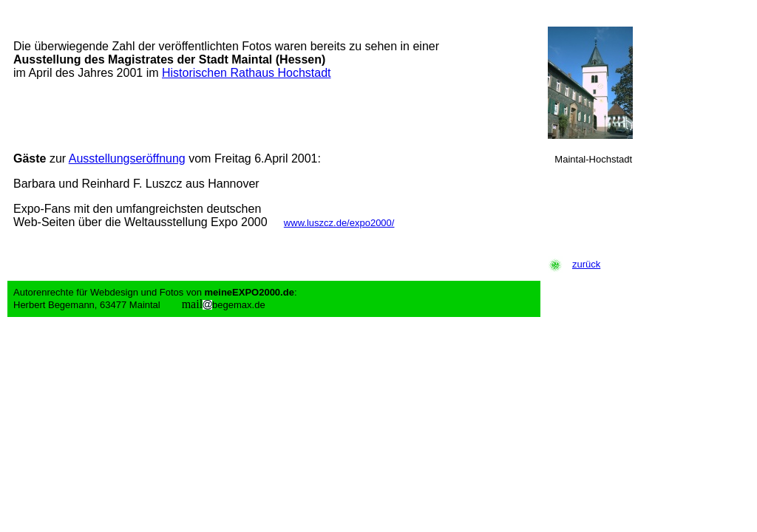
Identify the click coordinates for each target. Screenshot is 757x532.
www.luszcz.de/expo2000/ (339, 223)
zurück (586, 264)
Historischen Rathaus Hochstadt (247, 73)
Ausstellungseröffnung (127, 158)
